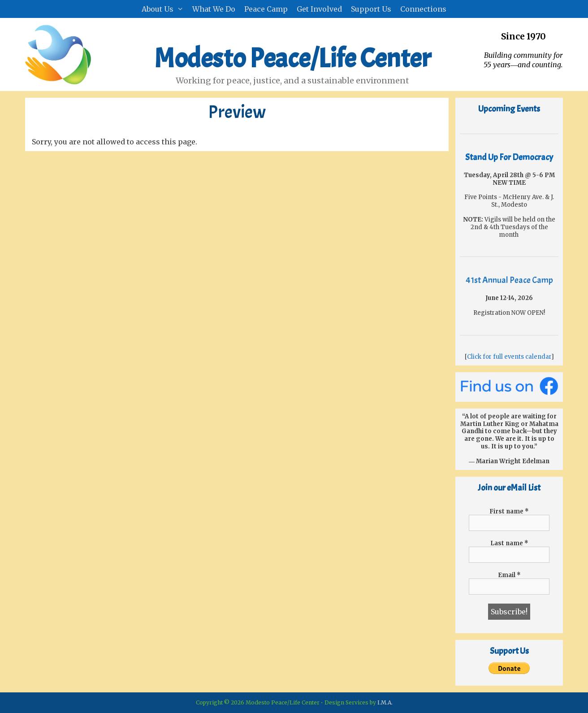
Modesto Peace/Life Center (293, 58)
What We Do (214, 9)
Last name (509, 543)
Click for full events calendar (509, 357)
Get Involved (319, 9)
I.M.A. (385, 702)
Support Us (371, 9)
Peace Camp (266, 9)
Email (509, 575)
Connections (423, 9)
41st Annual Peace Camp (509, 280)
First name (509, 511)
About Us (165, 9)
